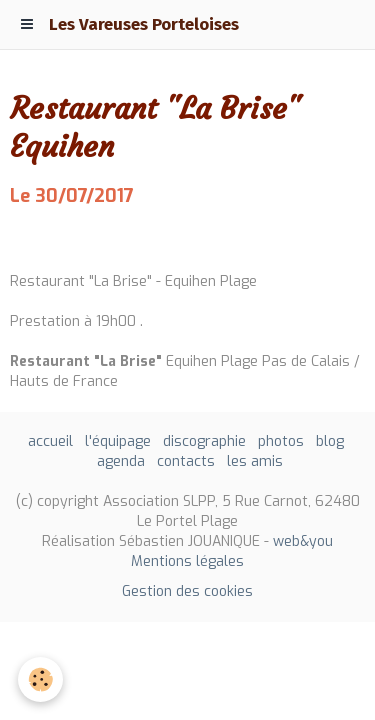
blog (330, 441)
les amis (255, 461)
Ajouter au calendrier (82, 240)
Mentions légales (187, 561)
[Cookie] (40, 679)
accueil (50, 441)
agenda (121, 461)
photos (281, 441)
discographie (204, 441)
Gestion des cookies (187, 591)
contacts (186, 461)
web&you (303, 541)
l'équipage (118, 441)
